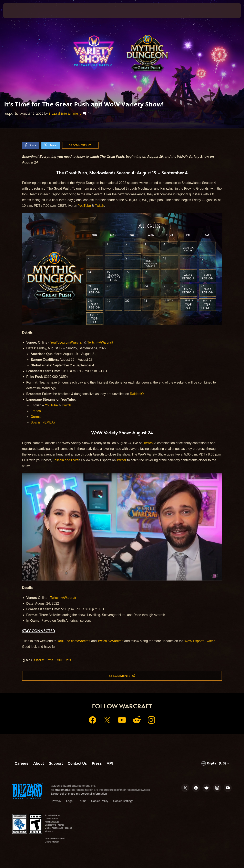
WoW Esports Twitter (200, 641)
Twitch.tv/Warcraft (100, 342)
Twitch (99, 206)
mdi (59, 660)
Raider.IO (137, 394)
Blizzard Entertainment (65, 113)
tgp (51, 660)
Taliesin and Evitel (66, 460)
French (36, 411)
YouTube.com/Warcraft (67, 342)
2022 (68, 660)
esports (39, 660)
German (37, 417)
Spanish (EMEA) (43, 422)
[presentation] (16, 11)
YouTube (84, 206)
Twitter (121, 460)
